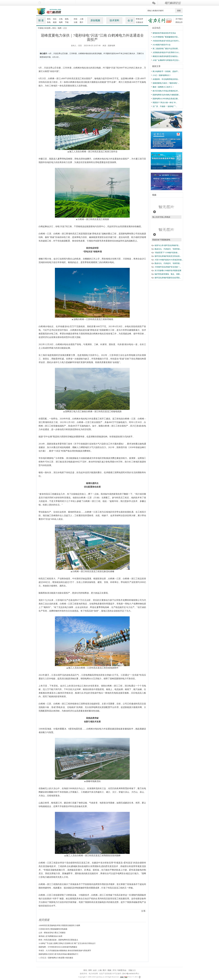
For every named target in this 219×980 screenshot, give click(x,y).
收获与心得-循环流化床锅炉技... (167, 245)
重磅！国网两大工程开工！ (163, 87)
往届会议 (140, 22)
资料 (90, 970)
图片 (82, 22)
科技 (76, 19)
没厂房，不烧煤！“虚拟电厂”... (165, 106)
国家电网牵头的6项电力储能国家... (166, 95)
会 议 (130, 20)
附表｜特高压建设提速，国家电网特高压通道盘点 (58, 940)
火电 (61, 19)
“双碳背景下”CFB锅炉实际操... (167, 253)
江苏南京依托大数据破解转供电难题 (53, 929)
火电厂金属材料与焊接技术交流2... (166, 60)
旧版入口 (132, 970)
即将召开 (140, 19)
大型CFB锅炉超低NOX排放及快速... (169, 260)
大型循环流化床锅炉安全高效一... (168, 267)
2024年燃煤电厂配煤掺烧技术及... (166, 37)
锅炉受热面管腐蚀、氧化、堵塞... (168, 274)
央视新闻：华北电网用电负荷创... (166, 79)
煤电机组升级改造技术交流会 (164, 33)
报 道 (41, 20)
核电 (67, 19)
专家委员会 (122, 970)
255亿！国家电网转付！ (162, 75)
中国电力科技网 (44, 28)
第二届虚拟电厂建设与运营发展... (166, 49)
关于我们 (179, 19)
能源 (55, 22)
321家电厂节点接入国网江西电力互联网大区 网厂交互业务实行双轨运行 (67, 943)
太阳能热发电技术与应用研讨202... (166, 52)
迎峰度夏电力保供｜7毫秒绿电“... (166, 83)
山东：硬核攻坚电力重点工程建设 (52, 933)
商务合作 (179, 22)
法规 (76, 22)
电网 (61, 22)
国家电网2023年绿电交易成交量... (166, 99)
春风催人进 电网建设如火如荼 (50, 936)
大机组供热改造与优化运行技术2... (166, 41)
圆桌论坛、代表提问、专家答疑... (168, 249)
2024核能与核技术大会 (162, 45)
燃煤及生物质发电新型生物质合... (166, 56)
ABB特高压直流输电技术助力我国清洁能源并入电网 (59, 925)
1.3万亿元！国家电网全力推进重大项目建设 (56, 958)
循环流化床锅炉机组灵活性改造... (168, 256)
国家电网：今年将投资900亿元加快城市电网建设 (58, 947)
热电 (49, 22)
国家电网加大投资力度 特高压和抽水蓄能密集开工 (59, 954)
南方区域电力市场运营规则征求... (166, 91)
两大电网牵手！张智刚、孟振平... (166, 71)
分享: (144, 911)
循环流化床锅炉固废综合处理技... (168, 278)
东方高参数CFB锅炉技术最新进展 (168, 271)
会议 (95, 970)
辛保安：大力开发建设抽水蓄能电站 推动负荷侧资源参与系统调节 (65, 951)
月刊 (114, 970)
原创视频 (95, 20)
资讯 (49, 19)
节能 (67, 22)
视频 (154, 195)
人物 (82, 19)
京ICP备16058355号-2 (131, 974)
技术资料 (114, 20)
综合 (55, 19)
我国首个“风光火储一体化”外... (165, 103)
